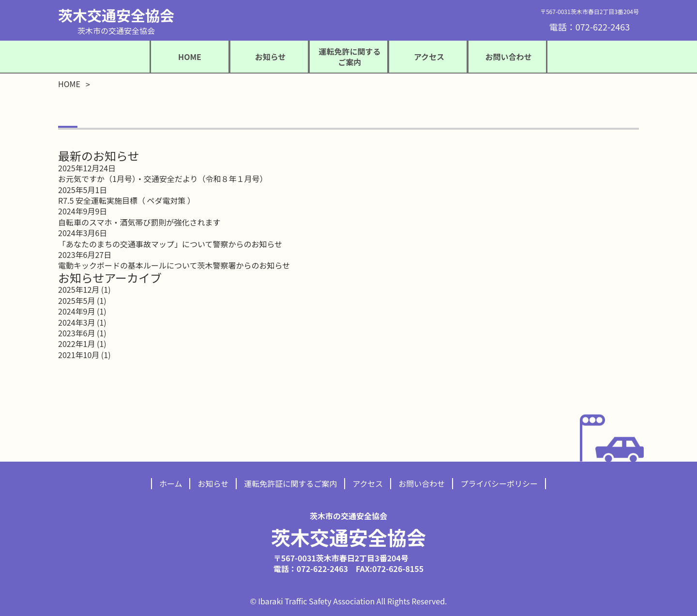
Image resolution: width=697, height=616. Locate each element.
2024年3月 (76, 322)
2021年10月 (79, 355)
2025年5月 (76, 300)
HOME (190, 57)
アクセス (368, 483)
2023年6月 (76, 333)
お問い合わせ (422, 483)
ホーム (171, 483)
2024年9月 (76, 311)
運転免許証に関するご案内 (290, 483)
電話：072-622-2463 (590, 27)
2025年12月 (79, 289)
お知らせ (213, 483)
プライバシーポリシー (499, 483)
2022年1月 (76, 344)
